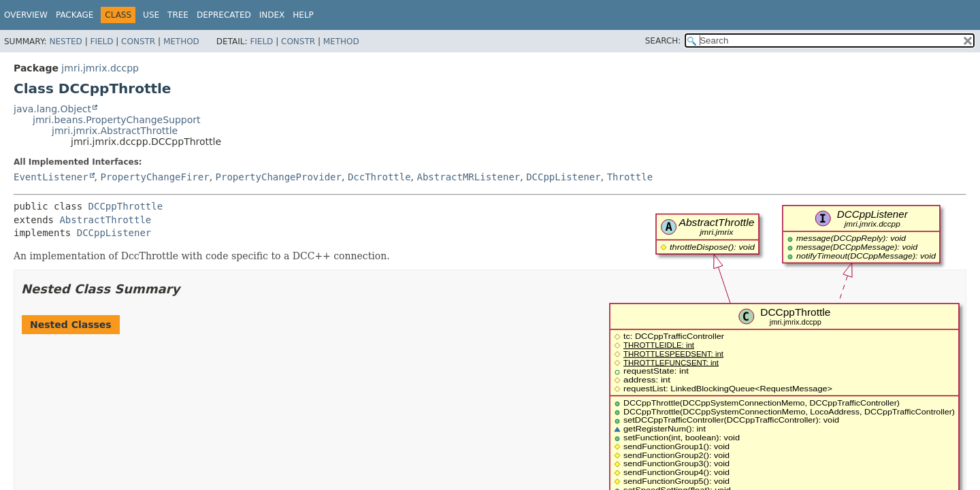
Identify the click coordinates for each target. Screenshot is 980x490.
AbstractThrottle (105, 220)
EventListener (51, 177)
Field (101, 42)
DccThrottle (379, 177)
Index (272, 15)
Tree (178, 15)
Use (151, 15)
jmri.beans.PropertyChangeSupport (117, 120)
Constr (138, 42)
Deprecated (224, 15)
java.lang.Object (52, 109)
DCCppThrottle (126, 206)
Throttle (630, 177)
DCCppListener (563, 177)
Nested (65, 42)
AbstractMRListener (469, 177)
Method (181, 42)
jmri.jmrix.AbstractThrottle (115, 131)
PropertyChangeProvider (279, 177)
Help (303, 15)
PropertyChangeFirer (154, 177)
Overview (26, 15)
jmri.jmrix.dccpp (100, 68)
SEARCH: (663, 41)
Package (75, 15)
